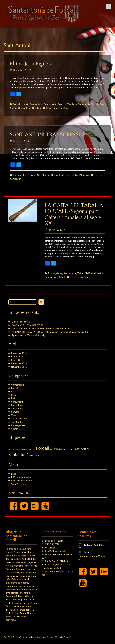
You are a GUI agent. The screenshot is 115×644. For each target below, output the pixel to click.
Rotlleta (72, 449)
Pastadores (64, 449)
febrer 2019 (17, 357)
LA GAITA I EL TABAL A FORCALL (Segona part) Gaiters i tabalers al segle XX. (50, 332)
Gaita (59, 273)
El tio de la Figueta (31, 64)
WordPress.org (19, 484)
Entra (14, 474)
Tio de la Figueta (77, 104)
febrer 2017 (17, 360)
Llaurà (25, 104)
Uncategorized (18, 425)
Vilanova (84, 175)
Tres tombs (72, 175)
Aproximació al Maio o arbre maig (28, 335)
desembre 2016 (19, 363)
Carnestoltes (20, 175)
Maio (14, 398)
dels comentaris (21, 481)
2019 (10, 449)
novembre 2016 (19, 367)
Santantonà (50, 104)
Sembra (62, 104)
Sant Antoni (36, 104)
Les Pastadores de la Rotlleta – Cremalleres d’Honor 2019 (40, 329)
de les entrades (21, 477)
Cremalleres (31, 449)
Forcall (17, 104)
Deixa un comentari (57, 108)
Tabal (80, 273)
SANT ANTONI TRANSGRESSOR (48, 135)
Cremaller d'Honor (19, 449)
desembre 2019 (19, 353)
